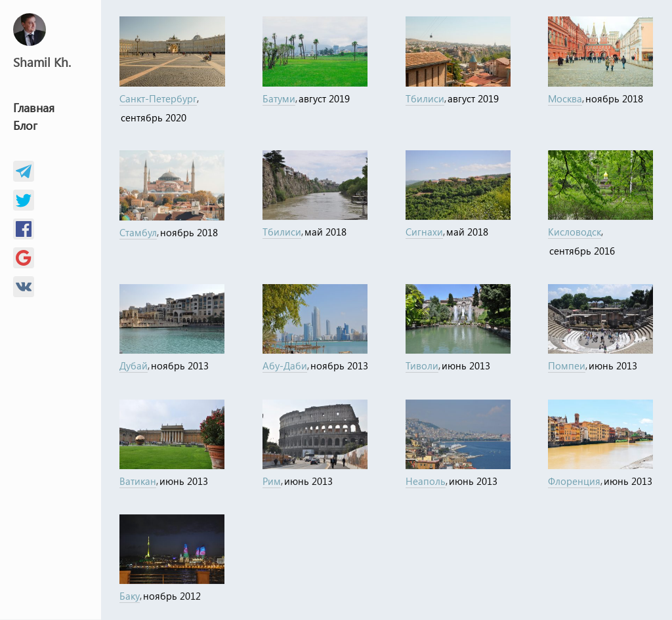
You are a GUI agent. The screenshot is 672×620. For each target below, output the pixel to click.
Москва (565, 98)
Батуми (279, 98)
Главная (34, 108)
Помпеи (567, 365)
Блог (25, 125)
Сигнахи (424, 232)
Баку (130, 596)
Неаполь (426, 481)
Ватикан (138, 481)
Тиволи (422, 365)
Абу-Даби (285, 365)
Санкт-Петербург (158, 98)
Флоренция (574, 481)
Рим (272, 481)
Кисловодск (575, 232)
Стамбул (138, 232)
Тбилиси (425, 98)
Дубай (134, 365)
